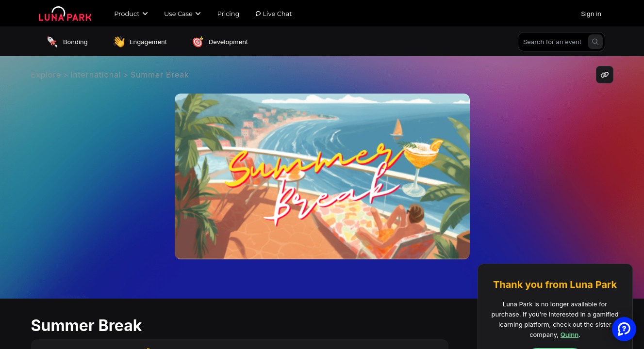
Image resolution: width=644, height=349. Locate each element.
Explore (46, 75)
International (96, 75)
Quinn (570, 334)
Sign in (591, 14)
